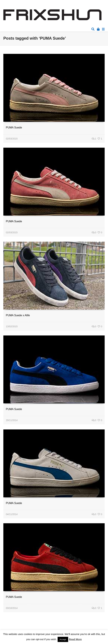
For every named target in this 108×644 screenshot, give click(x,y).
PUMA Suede (14, 128)
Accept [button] (63, 639)
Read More (75, 639)
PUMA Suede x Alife (18, 315)
